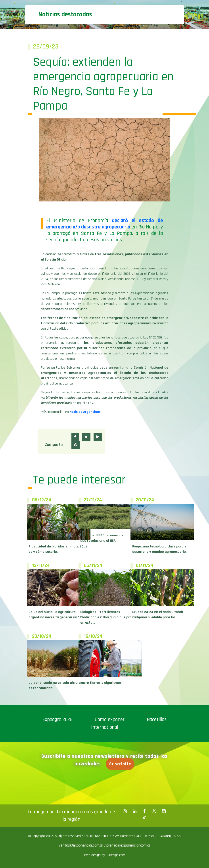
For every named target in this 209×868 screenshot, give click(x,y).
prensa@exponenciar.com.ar (128, 845)
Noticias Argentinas (85, 412)
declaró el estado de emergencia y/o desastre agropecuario (105, 224)
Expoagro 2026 (57, 719)
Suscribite (122, 764)
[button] (75, 437)
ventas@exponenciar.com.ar (81, 845)
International (105, 727)
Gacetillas (157, 719)
